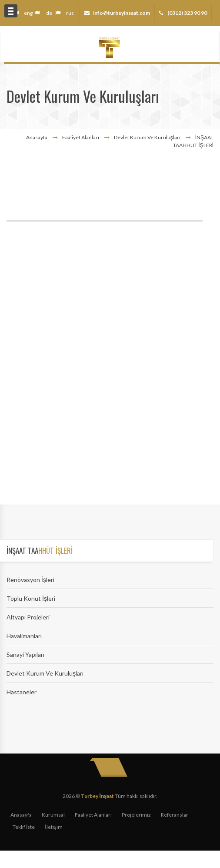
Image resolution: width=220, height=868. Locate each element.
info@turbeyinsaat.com (122, 13)
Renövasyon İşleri (30, 580)
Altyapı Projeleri (28, 617)
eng (28, 13)
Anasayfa (37, 137)
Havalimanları (24, 636)
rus (70, 13)
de (49, 13)
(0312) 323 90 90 (187, 13)
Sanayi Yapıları (25, 654)
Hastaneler (22, 692)
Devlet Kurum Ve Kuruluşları (45, 673)
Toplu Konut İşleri (31, 598)
